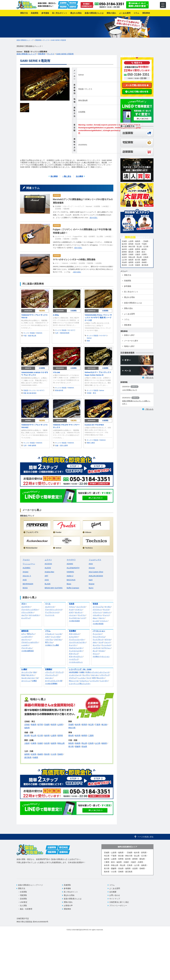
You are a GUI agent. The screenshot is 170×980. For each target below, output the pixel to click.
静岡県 (84, 736)
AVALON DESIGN (96, 576)
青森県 (34, 725)
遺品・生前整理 (89, 236)
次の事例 (79, 176)
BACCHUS (71, 580)
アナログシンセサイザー (30, 642)
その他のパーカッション (101, 656)
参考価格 (67, 888)
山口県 (98, 743)
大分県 (54, 754)
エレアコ (24, 615)
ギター (57, 263)
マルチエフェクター (76, 648)
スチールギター (34, 615)
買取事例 (67, 909)
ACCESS (48, 564)
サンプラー (86, 675)
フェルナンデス (95, 560)
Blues (69, 584)
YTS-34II (56, 372)
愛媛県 (78, 746)
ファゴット (104, 621)
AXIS (47, 580)
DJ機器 (34, 681)
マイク (89, 678)
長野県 (60, 736)
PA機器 (82, 672)
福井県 (47, 736)
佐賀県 (34, 754)
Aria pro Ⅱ (27, 576)
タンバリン (97, 645)
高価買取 (57, 195)
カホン (95, 642)
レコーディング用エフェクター (80, 684)
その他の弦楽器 (74, 621)
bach (91, 580)
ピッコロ (96, 621)
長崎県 (40, 754)
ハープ (83, 618)
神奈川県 (72, 728)
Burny (91, 588)
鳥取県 (71, 743)
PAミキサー (101, 678)
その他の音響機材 (51, 684)
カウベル (108, 639)
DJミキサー (31, 675)
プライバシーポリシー (118, 906)
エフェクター (74, 637)
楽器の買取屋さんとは (73, 899)
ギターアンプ (68, 206)
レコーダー (104, 681)
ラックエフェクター (76, 651)
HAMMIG (70, 572)
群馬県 (84, 725)
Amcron (92, 568)
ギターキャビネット (76, 656)
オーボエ (108, 607)
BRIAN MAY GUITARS (54, 588)
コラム (112, 885)
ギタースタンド (74, 634)
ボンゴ (95, 651)
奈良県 (47, 743)
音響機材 (49, 669)
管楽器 (81, 89)
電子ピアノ (31, 634)
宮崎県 (60, 754)
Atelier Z (70, 576)
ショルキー (25, 645)
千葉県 (98, 725)
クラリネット (97, 610)
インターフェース (75, 675)
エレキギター (26, 607)
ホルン (95, 618)
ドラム (48, 631)
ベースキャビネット (76, 662)
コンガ (101, 642)
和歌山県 (61, 743)
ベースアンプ (79, 206)
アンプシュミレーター (77, 639)
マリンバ (96, 654)
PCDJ (23, 675)
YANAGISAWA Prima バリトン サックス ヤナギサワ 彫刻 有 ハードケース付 (98, 318)
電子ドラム (49, 642)
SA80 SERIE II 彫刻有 (59, 40)
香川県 (71, 746)
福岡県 (34, 446)
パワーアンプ (50, 672)
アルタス (26, 560)
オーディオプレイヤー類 (54, 681)
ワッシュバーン (29, 564)
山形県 (60, 725)
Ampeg (25, 572)
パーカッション (99, 631)
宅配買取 (66, 209)
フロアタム (58, 639)
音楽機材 (58, 206)
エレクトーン (26, 639)
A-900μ (56, 315)
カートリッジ (26, 681)
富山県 (34, 736)
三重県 (91, 736)
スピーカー (49, 678)
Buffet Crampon (73, 588)
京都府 (40, 743)
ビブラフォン (106, 648)
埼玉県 (91, 725)
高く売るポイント (71, 892)
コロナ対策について (130, 390)
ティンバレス (106, 645)
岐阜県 (61, 390)
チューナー (73, 645)
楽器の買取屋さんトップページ (30, 885)
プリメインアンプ (51, 675)
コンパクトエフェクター (77, 642)
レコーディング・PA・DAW (80, 669)
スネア (47, 637)
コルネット (107, 612)
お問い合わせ (115, 895)
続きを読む (94, 218)
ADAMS (70, 564)
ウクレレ (72, 607)
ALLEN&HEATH (73, 568)
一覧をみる (149, 378)
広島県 (91, 743)
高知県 (84, 746)
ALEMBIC (27, 568)
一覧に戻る (67, 176)
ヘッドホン (82, 678)
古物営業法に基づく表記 (119, 902)
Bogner (92, 584)
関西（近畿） (30, 740)
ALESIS (48, 568)
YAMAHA (65, 263)
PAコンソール (74, 681)
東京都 (29, 393)
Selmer (81, 75)
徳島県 (104, 743)
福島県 (27, 728)
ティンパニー (97, 634)
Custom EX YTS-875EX (94, 425)
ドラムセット (50, 634)
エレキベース (60, 236)
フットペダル (55, 637)
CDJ (35, 672)
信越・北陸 (59, 446)
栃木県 (78, 725)
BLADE (48, 584)
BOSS (25, 588)
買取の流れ (68, 902)
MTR (94, 678)
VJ (37, 678)
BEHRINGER (28, 584)
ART (47, 576)
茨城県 (71, 725)
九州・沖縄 (59, 333)
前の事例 (54, 176)
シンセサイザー (27, 637)
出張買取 (82, 112)
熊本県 (47, 754)
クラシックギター (28, 612)
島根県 (78, 743)
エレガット (79, 612)
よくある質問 (115, 888)
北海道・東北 (91, 393)
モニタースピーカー (28, 678)
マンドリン (82, 615)
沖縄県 (35, 757)
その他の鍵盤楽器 (28, 651)
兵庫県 (34, 743)
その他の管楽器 (98, 624)
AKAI (91, 564)
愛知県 (85, 100)
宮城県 (47, 725)
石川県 (40, 736)
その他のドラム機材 (52, 645)
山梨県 (65, 446)
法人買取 (100, 236)
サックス (89, 89)
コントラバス (81, 607)
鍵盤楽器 (25, 631)
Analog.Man (49, 572)
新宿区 (34, 393)
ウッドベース (50, 615)
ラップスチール (74, 618)
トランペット (97, 612)
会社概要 (113, 892)
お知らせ (134, 387)
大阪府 (27, 743)
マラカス (102, 651)
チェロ (71, 610)
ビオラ (71, 612)
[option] (45, 84)
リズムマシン (84, 681)
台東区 (93, 443)
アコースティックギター (30, 610)
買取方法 (22, 888)
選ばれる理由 (69, 895)
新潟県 (27, 736)
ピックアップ (26, 618)
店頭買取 (58, 209)
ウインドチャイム (99, 637)
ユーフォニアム (98, 607)
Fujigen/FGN (77, 236)
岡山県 (34, 336)
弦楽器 (72, 604)
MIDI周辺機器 (74, 672)
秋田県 (54, 725)
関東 (88, 341)
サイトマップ (115, 899)
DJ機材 (24, 669)
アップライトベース (52, 612)
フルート (102, 618)
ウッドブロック (98, 639)
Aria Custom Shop (96, 572)
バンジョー (73, 615)
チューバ (106, 615)
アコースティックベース (54, 610)
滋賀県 (54, 743)
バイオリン (79, 610)
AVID (25, 580)
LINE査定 (105, 206)
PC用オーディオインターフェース (97, 672)
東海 (80, 100)
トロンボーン (97, 615)
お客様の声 (68, 906)
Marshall (89, 206)
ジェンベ (107, 642)
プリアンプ (59, 672)
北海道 (27, 725)
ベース (69, 236)
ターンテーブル (27, 672)
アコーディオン (27, 648)
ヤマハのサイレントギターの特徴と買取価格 (74, 260)
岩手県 (40, 725)
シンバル (59, 634)
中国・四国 (27, 336)
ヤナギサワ (71, 330)
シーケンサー (95, 681)
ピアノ (24, 634)
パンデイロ (97, 648)
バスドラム (49, 639)
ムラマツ (48, 560)
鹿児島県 (66, 333)
